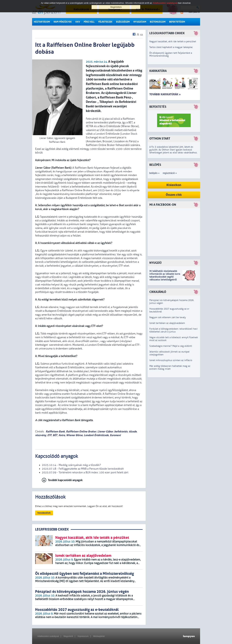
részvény (41, 435)
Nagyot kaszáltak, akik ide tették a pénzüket (173, 41)
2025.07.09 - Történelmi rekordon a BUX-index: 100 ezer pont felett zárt (85, 472)
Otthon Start (160, 139)
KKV (78, 22)
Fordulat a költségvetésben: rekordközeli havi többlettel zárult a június (173, 330)
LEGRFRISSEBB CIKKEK (52, 529)
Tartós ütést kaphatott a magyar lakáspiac (171, 47)
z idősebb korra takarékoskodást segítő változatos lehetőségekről (165, 277)
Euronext (115, 435)
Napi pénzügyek (63, 22)
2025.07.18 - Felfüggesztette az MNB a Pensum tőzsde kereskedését (83, 469)
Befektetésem (177, 22)
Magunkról (68, 636)
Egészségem (123, 22)
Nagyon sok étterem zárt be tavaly (168, 317)
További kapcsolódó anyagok (65, 480)
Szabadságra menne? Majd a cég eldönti (171, 346)
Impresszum (83, 636)
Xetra (62, 435)
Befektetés (158, 107)
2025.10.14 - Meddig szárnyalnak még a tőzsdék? (71, 465)
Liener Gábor (105, 431)
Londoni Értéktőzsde (96, 435)
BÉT (55, 435)
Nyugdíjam (140, 22)
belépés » (154, 173)
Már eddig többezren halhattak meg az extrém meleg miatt (170, 367)
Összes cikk (174, 195)
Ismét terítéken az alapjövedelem (167, 323)
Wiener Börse (74, 435)
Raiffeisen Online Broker (81, 431)
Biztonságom (158, 22)
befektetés (121, 431)
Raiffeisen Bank (55, 431)
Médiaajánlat (99, 636)
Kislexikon (174, 185)
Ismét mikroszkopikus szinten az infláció (171, 360)
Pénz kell (89, 22)
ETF (49, 435)
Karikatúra (158, 71)
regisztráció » (170, 173)
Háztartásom (42, 22)
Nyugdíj (155, 263)
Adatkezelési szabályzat (48, 636)
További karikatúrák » (165, 94)
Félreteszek (105, 22)
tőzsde (133, 431)
